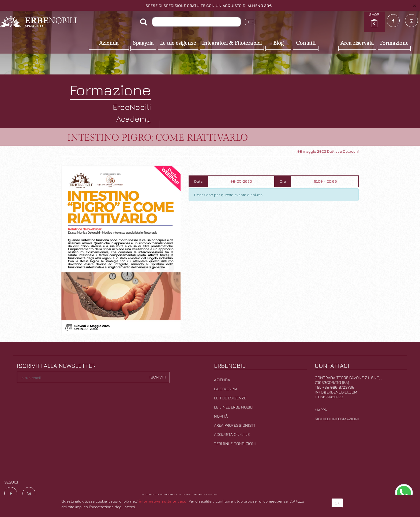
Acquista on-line (232, 434)
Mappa (321, 410)
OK (337, 503)
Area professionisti (235, 425)
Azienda (222, 380)
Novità (221, 416)
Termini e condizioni (235, 443)
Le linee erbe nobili (234, 407)
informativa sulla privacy (163, 501)
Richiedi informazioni (337, 419)
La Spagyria (226, 389)
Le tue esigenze (230, 398)
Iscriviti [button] (158, 377)
